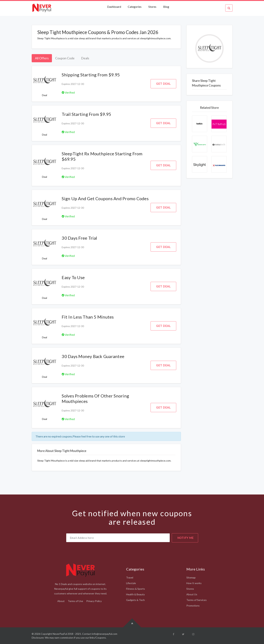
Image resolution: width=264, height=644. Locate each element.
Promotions (193, 606)
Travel (130, 577)
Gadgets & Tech (135, 600)
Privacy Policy (94, 601)
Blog (166, 7)
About (61, 601)
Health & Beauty (135, 594)
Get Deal (163, 84)
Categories (135, 7)
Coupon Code (65, 58)
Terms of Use (75, 601)
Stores (152, 7)
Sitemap (191, 577)
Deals (85, 58)
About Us (192, 594)
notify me (185, 538)
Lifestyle (131, 583)
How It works (194, 583)
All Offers (42, 58)
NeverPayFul (60, 634)
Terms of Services (197, 600)
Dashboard (114, 7)
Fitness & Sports (136, 589)
